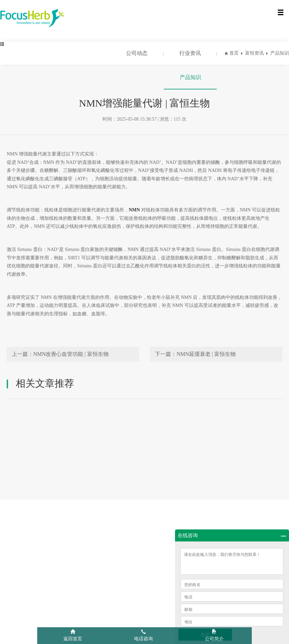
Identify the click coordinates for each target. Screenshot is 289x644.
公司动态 (137, 53)
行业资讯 (190, 53)
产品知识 (190, 77)
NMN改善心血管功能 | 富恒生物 (71, 354)
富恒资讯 (254, 53)
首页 (234, 53)
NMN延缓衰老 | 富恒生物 (206, 354)
